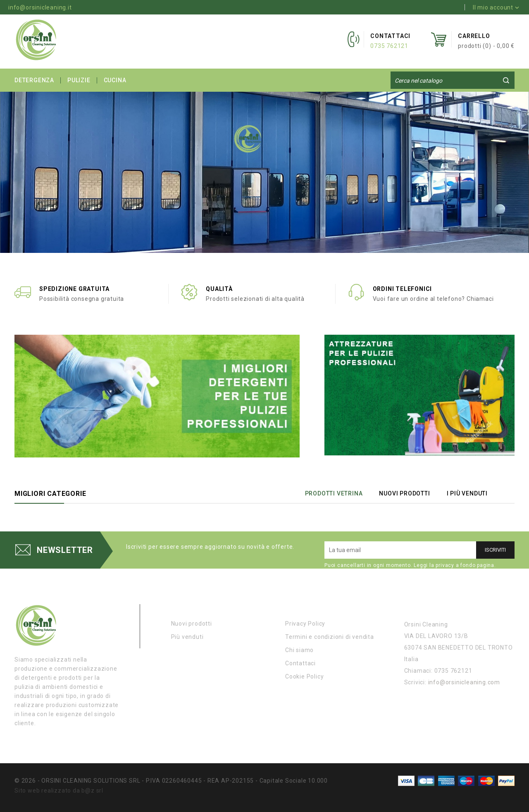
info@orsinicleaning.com (464, 682)
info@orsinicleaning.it (40, 7)
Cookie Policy (304, 676)
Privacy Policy (305, 624)
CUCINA (115, 80)
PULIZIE (79, 80)
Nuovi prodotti (192, 624)
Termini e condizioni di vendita (330, 637)
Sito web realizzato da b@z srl (59, 791)
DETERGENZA (34, 80)
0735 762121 (389, 46)
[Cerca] (453, 81)
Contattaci (300, 663)
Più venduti (187, 637)
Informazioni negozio (442, 607)
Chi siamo (299, 650)
